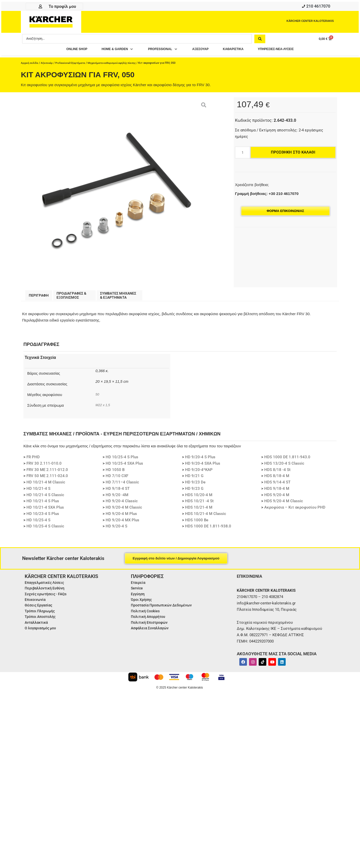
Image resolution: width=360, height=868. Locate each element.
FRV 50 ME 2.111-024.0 (47, 479)
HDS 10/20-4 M (199, 498)
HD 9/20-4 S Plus (200, 460)
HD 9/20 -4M (117, 498)
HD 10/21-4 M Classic (46, 485)
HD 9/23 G (194, 492)
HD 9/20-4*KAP (199, 473)
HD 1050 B (115, 473)
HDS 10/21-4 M (199, 510)
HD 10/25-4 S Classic (45, 529)
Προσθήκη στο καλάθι (293, 154)
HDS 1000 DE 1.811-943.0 (287, 460)
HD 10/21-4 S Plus (43, 504)
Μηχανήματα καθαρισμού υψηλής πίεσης (118, 65)
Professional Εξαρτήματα (73, 65)
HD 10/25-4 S (38, 523)
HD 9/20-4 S (116, 529)
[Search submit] (260, 40)
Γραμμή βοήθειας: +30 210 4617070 (267, 195)
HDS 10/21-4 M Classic (206, 517)
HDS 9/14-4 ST (277, 485)
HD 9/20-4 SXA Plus (203, 466)
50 (97, 397)
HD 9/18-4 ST (118, 492)
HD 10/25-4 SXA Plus (124, 466)
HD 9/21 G (194, 479)
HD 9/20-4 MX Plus (122, 523)
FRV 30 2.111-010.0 (44, 466)
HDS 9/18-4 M (277, 492)
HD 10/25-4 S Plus (122, 460)
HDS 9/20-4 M (277, 498)
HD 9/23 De (195, 485)
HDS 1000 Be (197, 523)
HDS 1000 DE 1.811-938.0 (208, 529)
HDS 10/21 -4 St (199, 504)
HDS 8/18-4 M (277, 479)
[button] (115, 51)
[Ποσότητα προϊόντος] (243, 154)
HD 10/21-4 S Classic (45, 498)
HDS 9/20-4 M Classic (284, 504)
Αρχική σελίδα (30, 65)
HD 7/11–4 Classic (122, 485)
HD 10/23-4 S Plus (43, 517)
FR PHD (33, 460)
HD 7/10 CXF (117, 479)
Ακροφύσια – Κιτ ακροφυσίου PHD (295, 510)
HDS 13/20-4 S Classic (284, 466)
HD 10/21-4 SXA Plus (45, 510)
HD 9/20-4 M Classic (124, 510)
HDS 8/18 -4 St (277, 473)
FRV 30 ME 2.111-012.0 (47, 473)
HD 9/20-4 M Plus (121, 517)
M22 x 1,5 (103, 408)
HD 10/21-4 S (38, 492)
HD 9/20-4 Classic (122, 504)
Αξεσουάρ (48, 65)
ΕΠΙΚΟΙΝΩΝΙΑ (250, 579)
